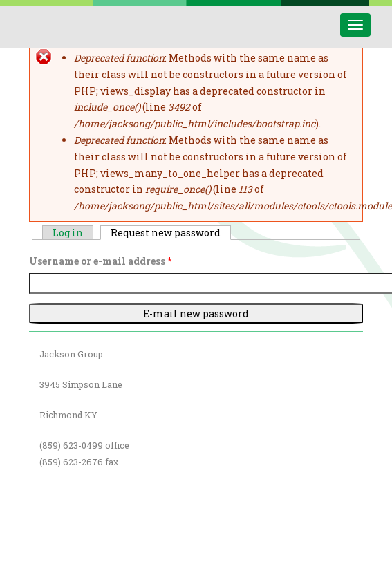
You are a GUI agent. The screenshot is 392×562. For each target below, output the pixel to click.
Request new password (171, 233)
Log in (68, 233)
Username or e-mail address (100, 261)
